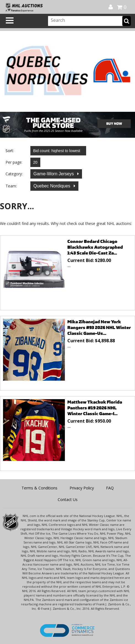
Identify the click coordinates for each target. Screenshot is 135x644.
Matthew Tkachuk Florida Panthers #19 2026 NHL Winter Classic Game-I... (95, 408)
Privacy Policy (82, 488)
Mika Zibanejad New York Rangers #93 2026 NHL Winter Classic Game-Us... (99, 328)
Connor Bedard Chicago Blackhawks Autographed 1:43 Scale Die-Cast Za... (95, 247)
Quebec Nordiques (52, 186)
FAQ (110, 488)
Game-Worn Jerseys (54, 174)
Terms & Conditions (39, 488)
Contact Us (68, 499)
